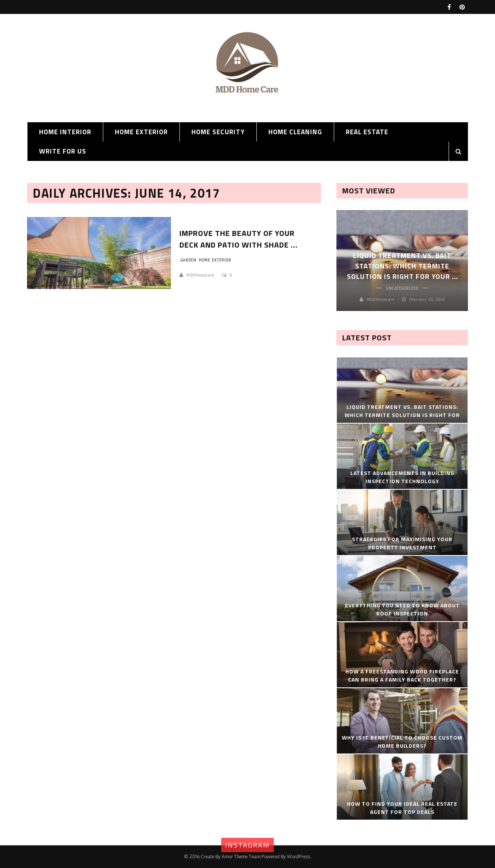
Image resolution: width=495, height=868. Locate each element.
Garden (189, 260)
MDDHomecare (200, 275)
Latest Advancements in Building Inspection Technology (402, 477)
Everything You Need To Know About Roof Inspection (402, 609)
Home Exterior (141, 132)
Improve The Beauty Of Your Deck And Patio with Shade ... (239, 239)
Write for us (63, 151)
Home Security (218, 132)
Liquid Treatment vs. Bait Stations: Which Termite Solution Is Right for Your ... (402, 266)
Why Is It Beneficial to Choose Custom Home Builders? (402, 742)
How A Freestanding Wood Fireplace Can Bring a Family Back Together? (402, 675)
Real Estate (367, 132)
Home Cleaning (295, 132)
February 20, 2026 (427, 299)
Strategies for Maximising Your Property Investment (402, 543)
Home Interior (65, 132)
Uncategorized (402, 288)
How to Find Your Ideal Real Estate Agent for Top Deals (402, 808)
